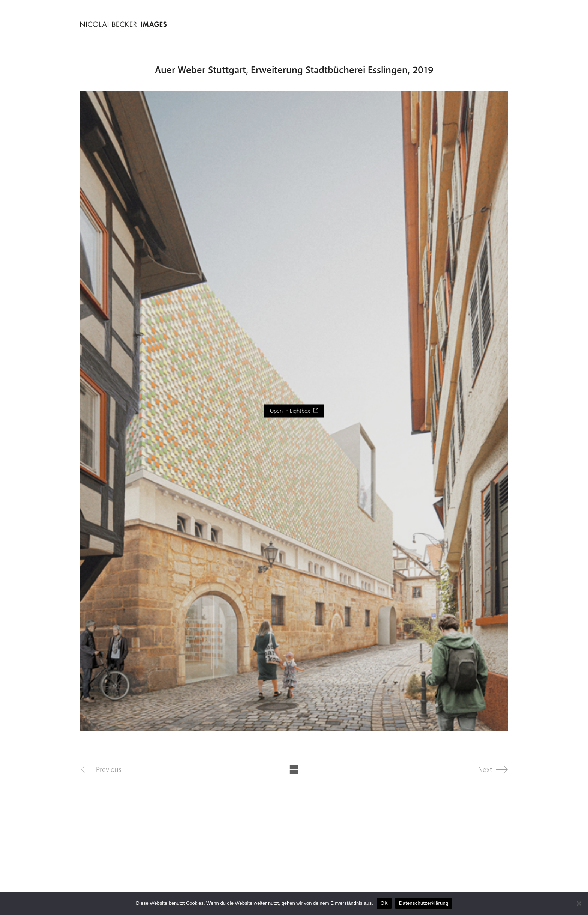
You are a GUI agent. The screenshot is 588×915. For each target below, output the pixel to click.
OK (384, 903)
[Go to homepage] (123, 24)
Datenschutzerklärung (424, 903)
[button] (503, 24)
